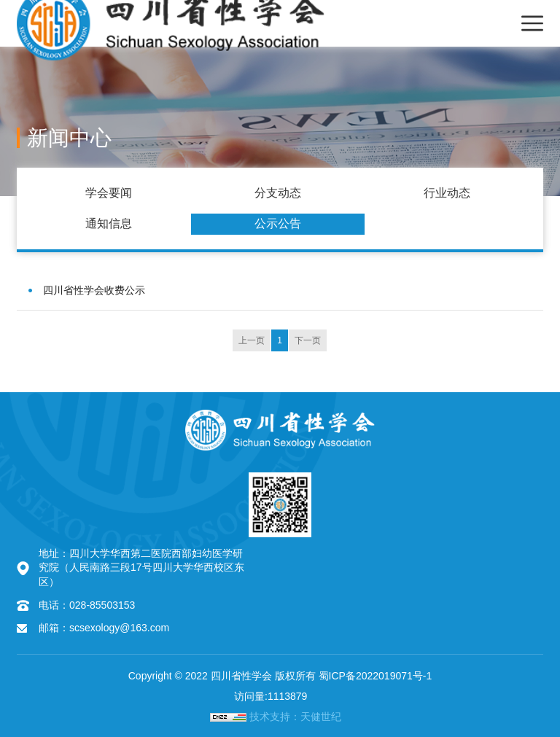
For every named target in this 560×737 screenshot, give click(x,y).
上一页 (252, 340)
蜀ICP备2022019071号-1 (376, 676)
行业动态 (447, 193)
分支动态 (278, 193)
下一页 (308, 340)
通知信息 (109, 223)
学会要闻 (109, 193)
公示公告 (278, 223)
